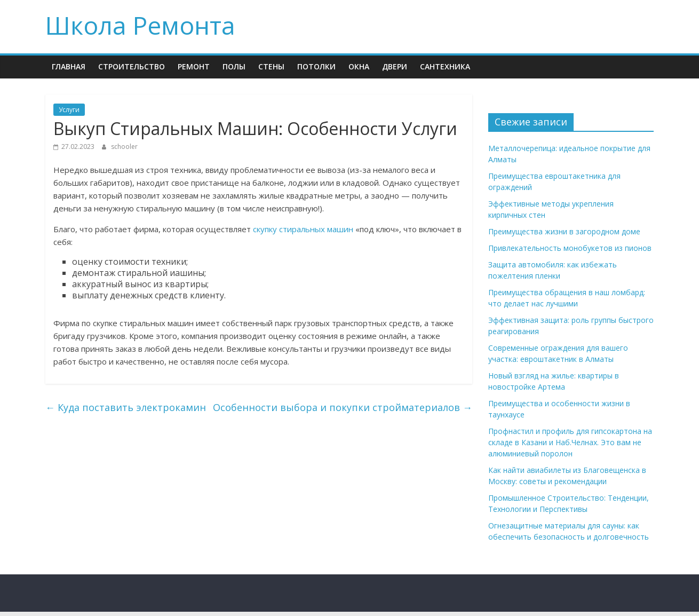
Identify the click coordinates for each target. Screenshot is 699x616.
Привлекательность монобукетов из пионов (570, 248)
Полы (234, 66)
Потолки (316, 66)
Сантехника (445, 66)
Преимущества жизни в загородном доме (564, 231)
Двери (395, 66)
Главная (69, 66)
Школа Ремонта (140, 25)
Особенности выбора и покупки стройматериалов (343, 407)
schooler (124, 147)
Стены (271, 66)
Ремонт (194, 66)
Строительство (132, 66)
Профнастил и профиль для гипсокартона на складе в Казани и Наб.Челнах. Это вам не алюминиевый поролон (570, 442)
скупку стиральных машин (303, 229)
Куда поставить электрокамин (126, 407)
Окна (359, 66)
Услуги (69, 110)
